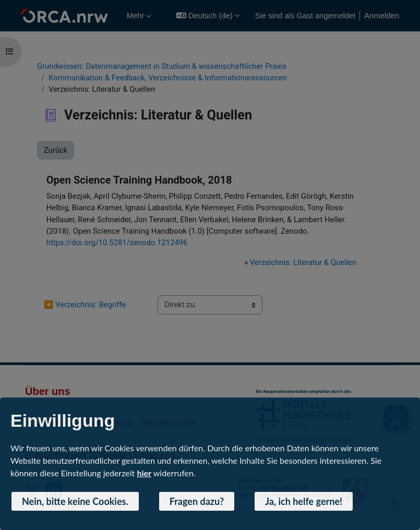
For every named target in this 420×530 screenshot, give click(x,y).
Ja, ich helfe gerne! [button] (304, 501)
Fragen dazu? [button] (197, 501)
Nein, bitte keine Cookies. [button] (75, 501)
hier (144, 473)
